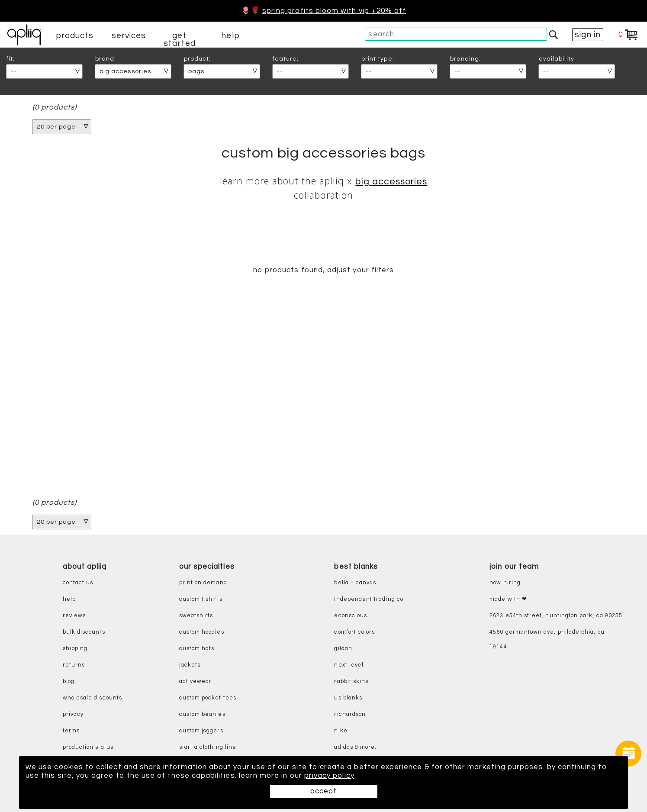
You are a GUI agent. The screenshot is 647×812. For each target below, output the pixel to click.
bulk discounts (84, 632)
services (129, 35)
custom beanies (202, 714)
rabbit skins (351, 681)
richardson (350, 714)
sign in (588, 35)
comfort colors (354, 632)
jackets (190, 665)
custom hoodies (202, 632)
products (75, 35)
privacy (73, 714)
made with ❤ (508, 599)
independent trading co (369, 599)
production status (88, 747)
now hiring (505, 583)
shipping (75, 649)
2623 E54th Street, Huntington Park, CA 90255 (556, 616)
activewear (196, 681)
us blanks (348, 698)
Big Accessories (391, 182)
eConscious (351, 616)
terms (71, 731)
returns (74, 665)
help (230, 35)
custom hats (197, 649)
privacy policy (329, 776)
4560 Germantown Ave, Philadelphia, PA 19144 (547, 640)
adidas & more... (357, 747)
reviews (74, 616)
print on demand (203, 583)
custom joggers (201, 731)
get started (179, 39)
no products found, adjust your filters (323, 270)
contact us (78, 583)
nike (341, 731)
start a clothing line (208, 747)
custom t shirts (201, 599)
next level (349, 665)
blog (69, 681)
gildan (343, 649)
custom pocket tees (208, 698)
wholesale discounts (92, 698)
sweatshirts (196, 616)
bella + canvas (355, 583)
